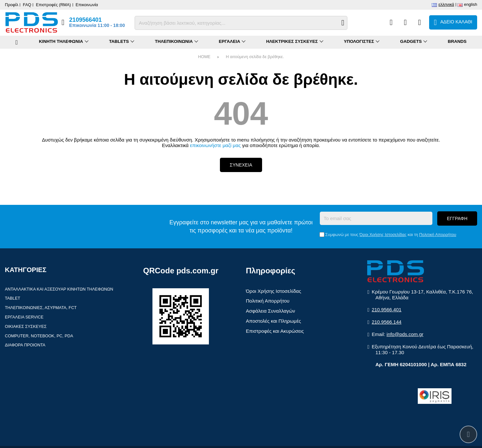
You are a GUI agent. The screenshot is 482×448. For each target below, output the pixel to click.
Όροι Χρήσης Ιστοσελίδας (383, 235)
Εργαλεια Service (24, 317)
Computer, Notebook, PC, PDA (39, 336)
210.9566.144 (387, 322)
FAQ (27, 5)
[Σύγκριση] (391, 22)
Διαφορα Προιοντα (25, 345)
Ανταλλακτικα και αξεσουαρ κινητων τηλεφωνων (59, 289)
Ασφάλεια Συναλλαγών (271, 311)
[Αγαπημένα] (405, 22)
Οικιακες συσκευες (26, 326)
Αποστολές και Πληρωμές (273, 321)
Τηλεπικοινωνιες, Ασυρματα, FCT (41, 308)
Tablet (12, 298)
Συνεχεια (241, 165)
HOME (204, 57)
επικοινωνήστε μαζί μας (215, 145)
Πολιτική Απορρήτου (438, 235)
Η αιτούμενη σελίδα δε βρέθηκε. (255, 57)
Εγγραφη (457, 218)
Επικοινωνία (87, 5)
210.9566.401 (387, 310)
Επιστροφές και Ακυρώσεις (275, 331)
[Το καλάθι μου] (453, 22)
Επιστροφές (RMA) (54, 5)
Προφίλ (12, 5)
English (471, 4)
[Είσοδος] (420, 22)
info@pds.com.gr (405, 334)
